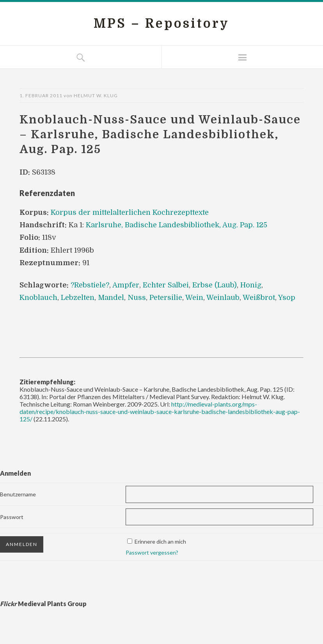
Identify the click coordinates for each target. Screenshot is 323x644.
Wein (194, 298)
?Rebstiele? (90, 285)
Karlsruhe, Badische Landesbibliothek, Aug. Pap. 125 (177, 225)
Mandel (111, 298)
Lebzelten (78, 298)
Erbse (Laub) (215, 285)
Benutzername (18, 494)
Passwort (12, 517)
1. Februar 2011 (41, 95)
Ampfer (126, 285)
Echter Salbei (166, 285)
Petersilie (166, 298)
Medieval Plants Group (43, 604)
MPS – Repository (161, 24)
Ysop (287, 298)
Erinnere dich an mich (160, 541)
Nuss (137, 298)
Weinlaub (223, 298)
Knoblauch (38, 298)
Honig (251, 285)
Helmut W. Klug (96, 95)
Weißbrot (259, 298)
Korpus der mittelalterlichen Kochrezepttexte (130, 212)
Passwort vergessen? (152, 552)
